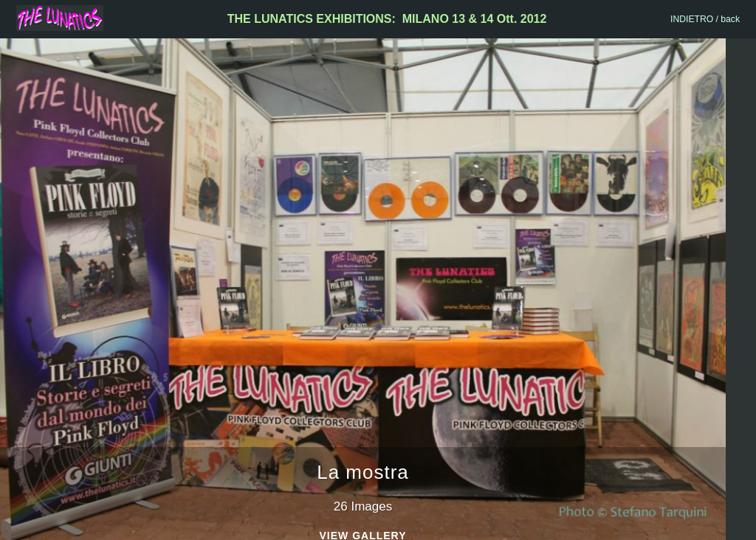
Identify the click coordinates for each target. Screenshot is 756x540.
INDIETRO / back (705, 19)
